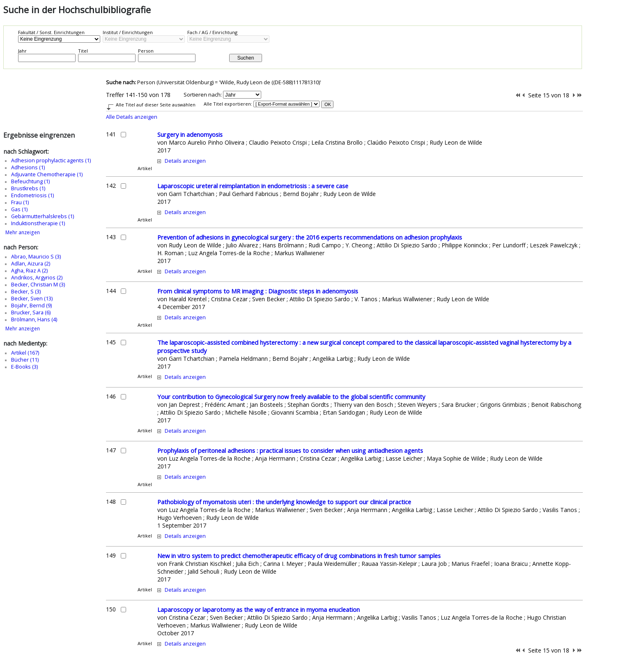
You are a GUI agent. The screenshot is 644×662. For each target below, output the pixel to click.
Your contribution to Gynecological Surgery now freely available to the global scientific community (291, 397)
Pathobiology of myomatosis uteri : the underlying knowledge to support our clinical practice (284, 502)
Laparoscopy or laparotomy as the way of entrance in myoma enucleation (259, 609)
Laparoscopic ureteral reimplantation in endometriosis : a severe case (253, 186)
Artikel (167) (25, 353)
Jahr (22, 51)
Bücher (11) (25, 360)
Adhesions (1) (28, 167)
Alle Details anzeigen (132, 117)
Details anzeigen (185, 161)
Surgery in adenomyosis (190, 134)
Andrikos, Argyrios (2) (37, 278)
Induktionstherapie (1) (38, 223)
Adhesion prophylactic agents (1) (51, 160)
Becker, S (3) (26, 292)
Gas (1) (19, 209)
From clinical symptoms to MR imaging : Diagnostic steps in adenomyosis (258, 291)
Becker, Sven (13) (32, 299)
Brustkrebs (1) (28, 188)
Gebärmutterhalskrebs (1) (43, 216)
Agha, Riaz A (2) (29, 271)
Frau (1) (20, 202)
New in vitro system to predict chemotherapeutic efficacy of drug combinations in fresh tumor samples (299, 556)
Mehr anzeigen (23, 232)
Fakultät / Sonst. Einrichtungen (51, 32)
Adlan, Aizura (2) (31, 264)
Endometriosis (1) (32, 195)
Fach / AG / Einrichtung (212, 32)
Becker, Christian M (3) (38, 285)
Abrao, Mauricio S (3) (36, 257)
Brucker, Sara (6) (31, 313)
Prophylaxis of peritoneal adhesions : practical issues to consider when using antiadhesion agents (290, 450)
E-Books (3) (24, 367)
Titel (83, 51)
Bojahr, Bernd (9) (31, 306)
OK (328, 104)
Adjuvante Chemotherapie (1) (47, 174)
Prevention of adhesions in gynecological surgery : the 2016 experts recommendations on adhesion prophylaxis (310, 237)
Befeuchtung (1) (30, 181)
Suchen (246, 58)
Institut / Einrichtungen (128, 32)
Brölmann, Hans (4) (34, 319)
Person (146, 51)
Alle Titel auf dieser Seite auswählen (156, 105)
